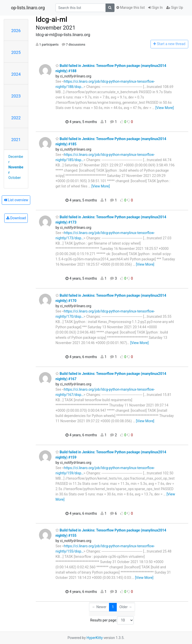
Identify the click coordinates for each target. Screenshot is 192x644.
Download (16, 218)
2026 (16, 31)
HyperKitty (95, 638)
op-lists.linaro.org (28, 8)
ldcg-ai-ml (51, 19)
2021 (16, 140)
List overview (16, 200)
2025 (16, 52)
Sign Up (175, 8)
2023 (16, 96)
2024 (16, 74)
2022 (16, 118)
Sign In (155, 8)
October (15, 178)
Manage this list (130, 8)
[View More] (165, 108)
